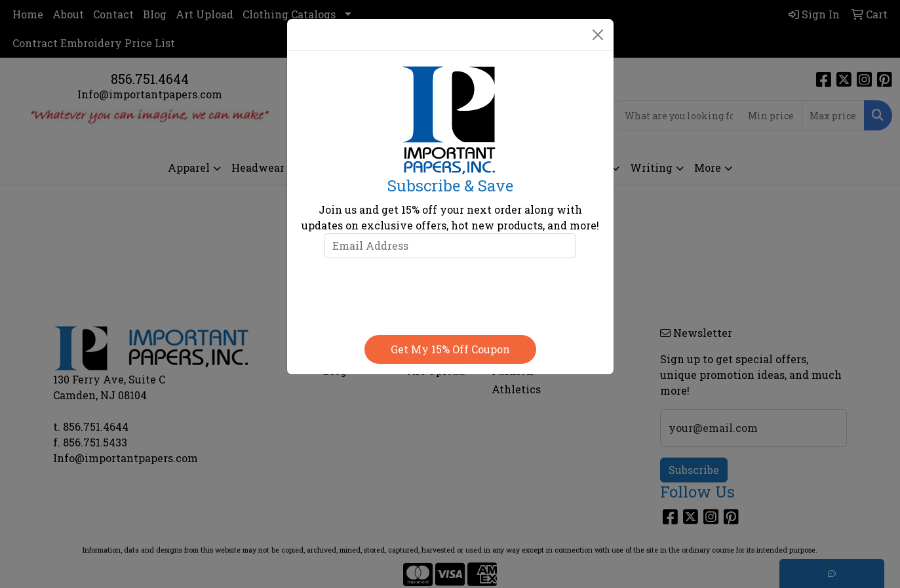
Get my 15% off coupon (450, 349)
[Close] (598, 35)
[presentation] (450, 294)
